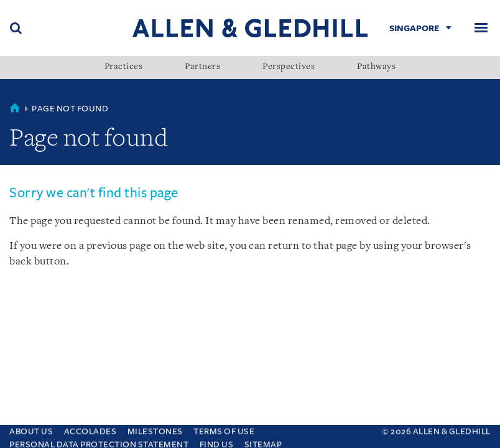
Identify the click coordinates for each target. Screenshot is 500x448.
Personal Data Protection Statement (99, 441)
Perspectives (289, 67)
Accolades (90, 428)
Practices (124, 67)
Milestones (155, 428)
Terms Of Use (224, 428)
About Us (31, 428)
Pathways (376, 67)
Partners (202, 67)
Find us (217, 441)
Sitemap (263, 441)
